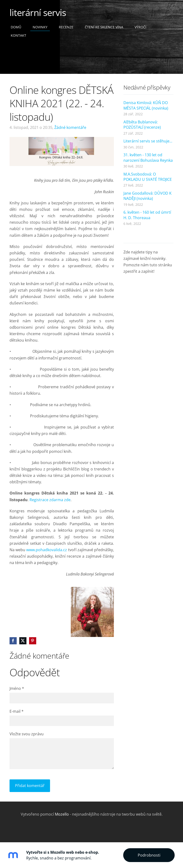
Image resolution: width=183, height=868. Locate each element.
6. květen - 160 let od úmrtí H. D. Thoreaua (147, 215)
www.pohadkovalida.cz (47, 550)
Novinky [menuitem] (40, 27)
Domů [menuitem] (16, 27)
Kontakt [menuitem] (18, 35)
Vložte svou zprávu (27, 734)
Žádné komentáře (70, 127)
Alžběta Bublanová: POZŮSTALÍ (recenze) (142, 125)
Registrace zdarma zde (50, 500)
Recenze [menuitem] (66, 27)
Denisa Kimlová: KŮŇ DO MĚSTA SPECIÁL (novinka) (146, 105)
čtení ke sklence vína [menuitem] (104, 27)
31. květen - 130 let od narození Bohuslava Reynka (148, 157)
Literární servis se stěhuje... (148, 141)
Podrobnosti (149, 855)
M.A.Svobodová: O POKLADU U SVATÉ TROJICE (148, 177)
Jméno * (17, 688)
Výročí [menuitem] (140, 27)
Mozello (62, 814)
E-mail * (17, 711)
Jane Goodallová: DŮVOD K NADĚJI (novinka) (147, 196)
